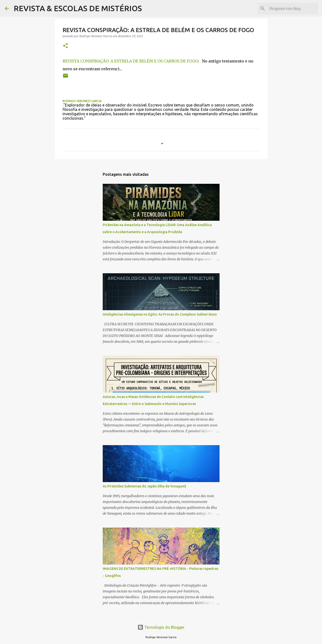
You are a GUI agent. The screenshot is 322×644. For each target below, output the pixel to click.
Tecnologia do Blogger (161, 627)
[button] (65, 46)
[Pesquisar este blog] (293, 9)
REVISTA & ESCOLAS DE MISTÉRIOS (78, 8)
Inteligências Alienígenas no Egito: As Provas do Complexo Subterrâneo (160, 314)
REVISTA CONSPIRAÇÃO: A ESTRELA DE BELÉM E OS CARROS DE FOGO (130, 61)
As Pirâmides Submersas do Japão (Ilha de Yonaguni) (144, 486)
